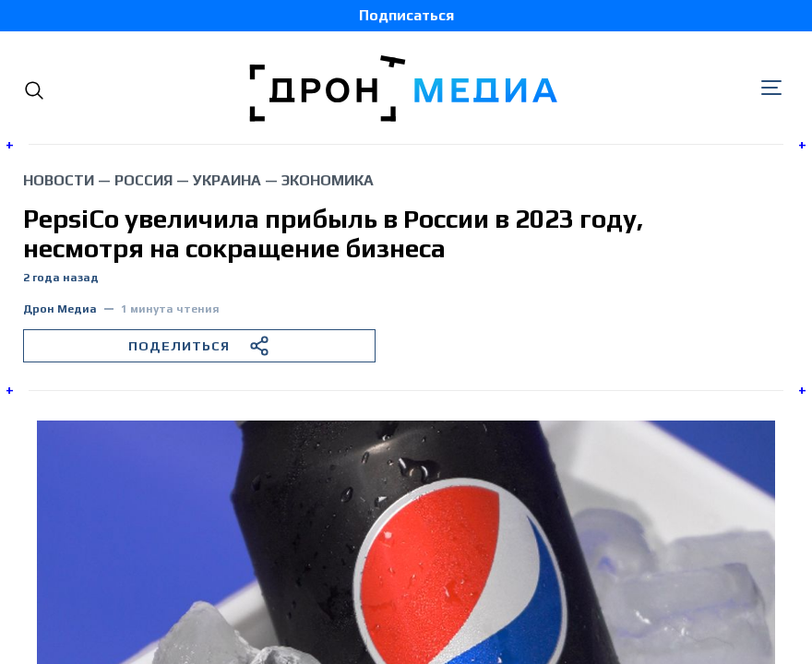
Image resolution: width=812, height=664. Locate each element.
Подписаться (406, 15)
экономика (328, 180)
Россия (143, 180)
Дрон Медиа (60, 309)
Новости (59, 180)
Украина (227, 180)
